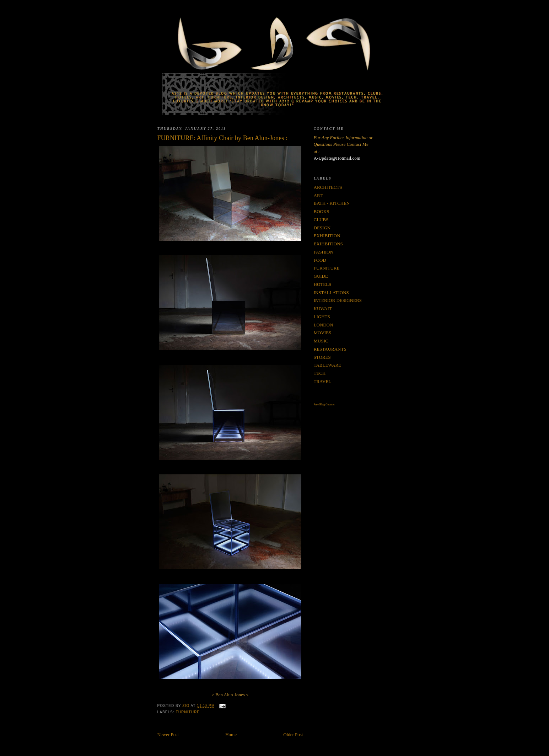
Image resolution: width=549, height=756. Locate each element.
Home (231, 734)
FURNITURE (188, 712)
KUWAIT (323, 308)
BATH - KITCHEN (332, 203)
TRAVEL (323, 381)
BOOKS (322, 211)
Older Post (293, 734)
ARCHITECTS (328, 187)
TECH (320, 373)
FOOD (320, 260)
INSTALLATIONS (331, 292)
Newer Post (168, 734)
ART (318, 195)
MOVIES (323, 333)
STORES (322, 357)
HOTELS (323, 284)
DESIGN (322, 228)
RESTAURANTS (330, 349)
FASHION (324, 252)
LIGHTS (322, 317)
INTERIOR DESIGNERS (338, 300)
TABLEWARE (328, 365)
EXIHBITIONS (328, 244)
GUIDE (321, 276)
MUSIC (321, 341)
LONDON (324, 325)
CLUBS (321, 220)
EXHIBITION (327, 236)
